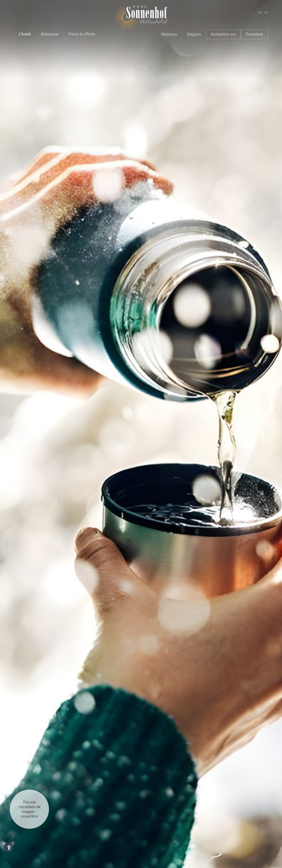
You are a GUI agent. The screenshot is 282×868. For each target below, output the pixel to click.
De (260, 13)
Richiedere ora (223, 34)
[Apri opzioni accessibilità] (9, 847)
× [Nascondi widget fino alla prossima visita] (13, 843)
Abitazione (50, 34)
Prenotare (254, 34)
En (266, 13)
